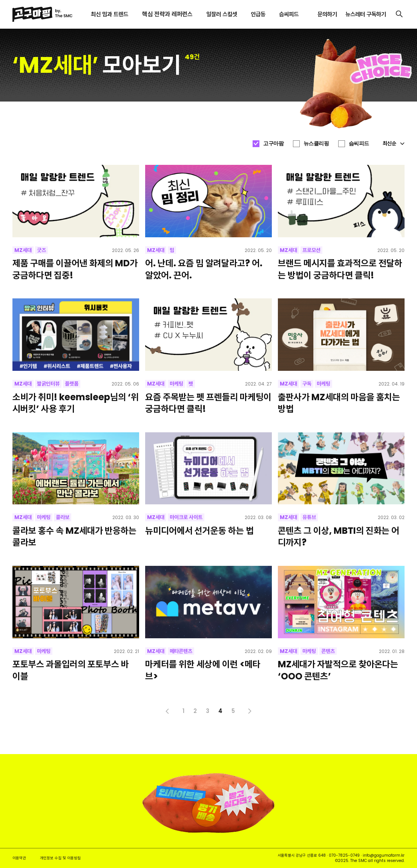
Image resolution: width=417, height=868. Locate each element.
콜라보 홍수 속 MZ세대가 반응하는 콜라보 (74, 536)
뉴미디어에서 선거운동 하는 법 (199, 531)
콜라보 (63, 517)
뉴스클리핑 (316, 143)
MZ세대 (23, 250)
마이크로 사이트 (186, 517)
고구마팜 (273, 143)
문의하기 (327, 14)
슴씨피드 (359, 143)
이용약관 (19, 858)
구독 (307, 384)
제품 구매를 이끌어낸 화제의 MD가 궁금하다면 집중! (75, 269)
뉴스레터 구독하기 (366, 14)
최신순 (394, 143)
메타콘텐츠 (181, 651)
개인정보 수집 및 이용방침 (60, 858)
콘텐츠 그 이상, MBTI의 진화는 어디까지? (339, 536)
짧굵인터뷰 (48, 384)
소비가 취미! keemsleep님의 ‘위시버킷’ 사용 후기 (76, 403)
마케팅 (176, 384)
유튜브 (309, 517)
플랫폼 (72, 384)
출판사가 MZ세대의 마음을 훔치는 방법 (339, 403)
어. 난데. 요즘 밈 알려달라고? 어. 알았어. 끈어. (204, 269)
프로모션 (311, 250)
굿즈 (41, 250)
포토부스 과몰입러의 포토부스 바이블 (71, 670)
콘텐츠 (328, 651)
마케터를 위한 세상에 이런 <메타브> (203, 670)
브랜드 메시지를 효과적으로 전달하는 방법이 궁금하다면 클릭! (340, 269)
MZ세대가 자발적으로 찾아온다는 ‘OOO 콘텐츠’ (338, 670)
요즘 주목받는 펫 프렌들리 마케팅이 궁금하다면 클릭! (208, 403)
